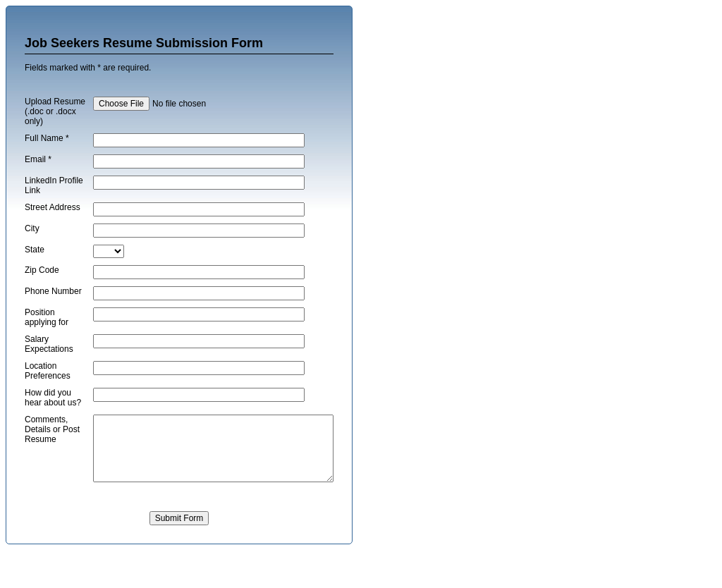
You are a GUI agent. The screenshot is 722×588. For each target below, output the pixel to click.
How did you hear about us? (48, 424)
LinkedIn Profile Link (45, 195)
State (35, 265)
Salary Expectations (49, 365)
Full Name (47, 148)
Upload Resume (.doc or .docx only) (45, 116)
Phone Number (40, 312)
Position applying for (47, 338)
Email (38, 169)
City (32, 244)
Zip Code (42, 286)
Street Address (40, 222)
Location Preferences (48, 392)
